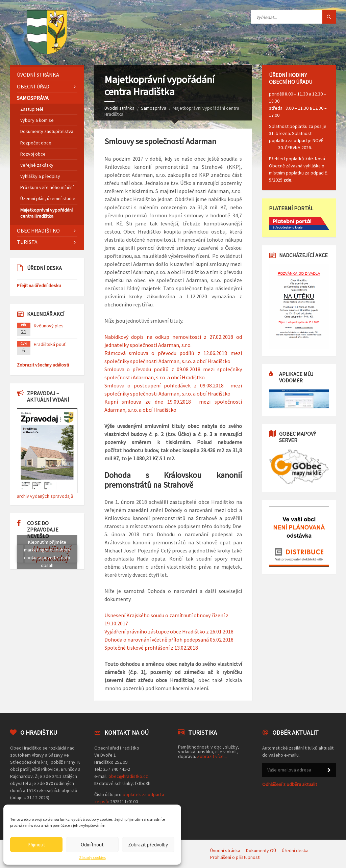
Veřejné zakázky (37, 165)
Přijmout (36, 845)
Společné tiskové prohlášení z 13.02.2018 (151, 648)
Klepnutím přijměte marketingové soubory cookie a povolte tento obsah (47, 554)
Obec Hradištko (38, 230)
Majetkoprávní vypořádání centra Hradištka (46, 213)
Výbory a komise (37, 120)
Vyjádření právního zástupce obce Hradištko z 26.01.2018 (169, 631)
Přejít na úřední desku (39, 286)
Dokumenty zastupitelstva (47, 131)
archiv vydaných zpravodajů (45, 496)
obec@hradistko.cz (128, 776)
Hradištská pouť (50, 344)
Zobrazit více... (212, 756)
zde (309, 159)
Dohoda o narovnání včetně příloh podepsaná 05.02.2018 (169, 640)
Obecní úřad (33, 86)
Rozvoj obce (33, 154)
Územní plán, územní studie (48, 198)
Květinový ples (49, 326)
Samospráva (154, 108)
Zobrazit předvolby (148, 845)
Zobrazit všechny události (43, 365)
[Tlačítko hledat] (329, 17)
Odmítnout (92, 845)
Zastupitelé (32, 109)
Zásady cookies (92, 858)
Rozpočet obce (36, 143)
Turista (27, 242)
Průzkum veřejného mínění (47, 187)
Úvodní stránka (119, 108)
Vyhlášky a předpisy (40, 176)
